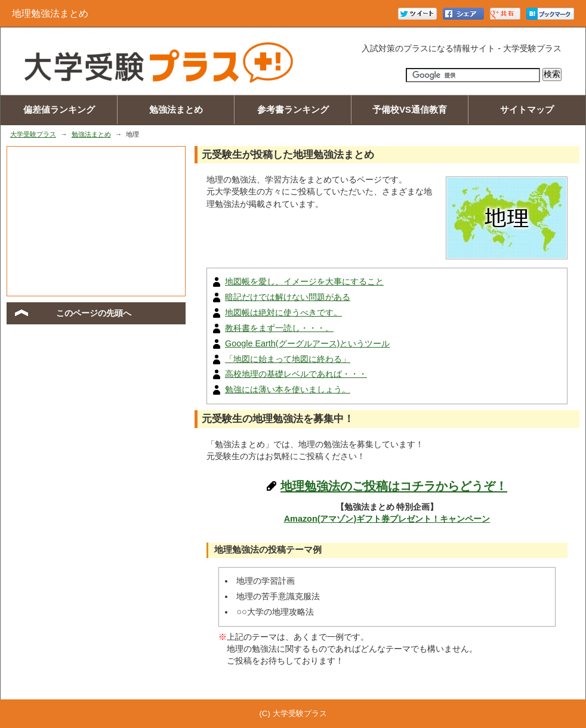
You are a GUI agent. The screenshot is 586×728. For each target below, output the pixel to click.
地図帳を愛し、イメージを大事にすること (304, 281)
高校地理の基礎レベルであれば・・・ (296, 374)
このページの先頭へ (94, 313)
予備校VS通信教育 (410, 110)
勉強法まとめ (176, 110)
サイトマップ (527, 110)
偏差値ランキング (59, 110)
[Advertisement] (96, 221)
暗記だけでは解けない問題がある (288, 297)
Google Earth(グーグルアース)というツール (307, 343)
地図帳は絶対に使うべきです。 (283, 312)
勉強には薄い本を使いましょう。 (288, 389)
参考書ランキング (293, 110)
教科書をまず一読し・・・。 (279, 328)
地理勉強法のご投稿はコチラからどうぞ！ (394, 486)
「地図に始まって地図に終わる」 (288, 359)
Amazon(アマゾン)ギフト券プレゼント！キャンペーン (387, 519)
